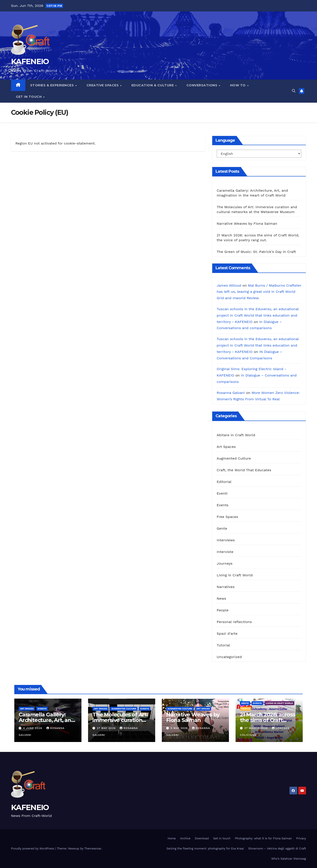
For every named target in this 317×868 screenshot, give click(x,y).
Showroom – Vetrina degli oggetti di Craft (277, 849)
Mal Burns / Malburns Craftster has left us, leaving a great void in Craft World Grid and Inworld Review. (259, 292)
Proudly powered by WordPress (33, 849)
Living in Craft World (235, 575)
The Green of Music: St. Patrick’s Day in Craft (256, 252)
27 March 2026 (257, 728)
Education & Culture (153, 85)
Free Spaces (227, 517)
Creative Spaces (103, 85)
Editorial (224, 482)
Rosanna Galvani (231, 393)
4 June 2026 (33, 728)
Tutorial (223, 645)
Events (222, 505)
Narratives (226, 587)
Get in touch (29, 97)
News (221, 598)
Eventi (222, 493)
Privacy (301, 838)
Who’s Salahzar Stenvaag (289, 859)
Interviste (225, 552)
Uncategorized (229, 657)
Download (202, 838)
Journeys (225, 563)
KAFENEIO (30, 61)
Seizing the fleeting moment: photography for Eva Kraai (205, 849)
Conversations (202, 85)
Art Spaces (226, 447)
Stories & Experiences (53, 85)
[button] (294, 91)
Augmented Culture (234, 458)
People (223, 610)
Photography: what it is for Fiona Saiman (263, 838)
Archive (185, 838)
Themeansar (93, 849)
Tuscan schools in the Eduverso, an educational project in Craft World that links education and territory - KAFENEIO (258, 315)
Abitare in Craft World (236, 435)
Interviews (226, 540)
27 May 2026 (107, 728)
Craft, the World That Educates (244, 470)
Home (172, 838)
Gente (222, 528)
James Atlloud (229, 285)
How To (238, 85)
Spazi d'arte (227, 633)
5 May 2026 (180, 728)
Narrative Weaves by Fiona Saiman (247, 223)
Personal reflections (234, 622)
